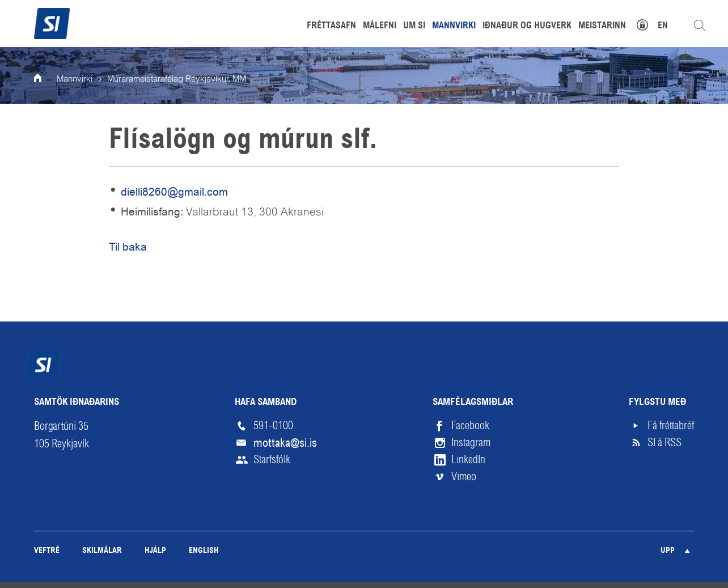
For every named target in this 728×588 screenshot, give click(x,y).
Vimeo (464, 477)
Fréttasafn (331, 26)
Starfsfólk (272, 460)
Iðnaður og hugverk (527, 26)
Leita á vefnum (700, 26)
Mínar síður (648, 24)
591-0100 (273, 426)
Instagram (471, 443)
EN (663, 26)
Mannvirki (75, 79)
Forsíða (45, 79)
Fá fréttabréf (671, 426)
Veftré (47, 551)
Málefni (380, 26)
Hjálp (155, 551)
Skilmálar (102, 551)
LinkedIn (468, 460)
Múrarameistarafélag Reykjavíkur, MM (177, 79)
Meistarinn (602, 26)
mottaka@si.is (285, 443)
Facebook (470, 426)
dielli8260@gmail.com (174, 192)
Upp (668, 551)
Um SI (414, 26)
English (204, 551)
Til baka (128, 247)
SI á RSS (664, 443)
